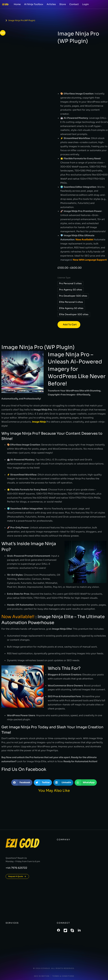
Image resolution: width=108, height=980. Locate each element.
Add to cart (70, 325)
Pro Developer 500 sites (73, 296)
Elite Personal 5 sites (71, 302)
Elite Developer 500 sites (74, 314)
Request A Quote (17, 876)
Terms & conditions (63, 976)
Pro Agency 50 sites (71, 290)
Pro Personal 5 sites (70, 283)
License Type (64, 278)
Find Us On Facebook (24, 769)
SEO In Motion (42, 976)
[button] (22, 783)
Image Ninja (39, 422)
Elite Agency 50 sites (71, 308)
